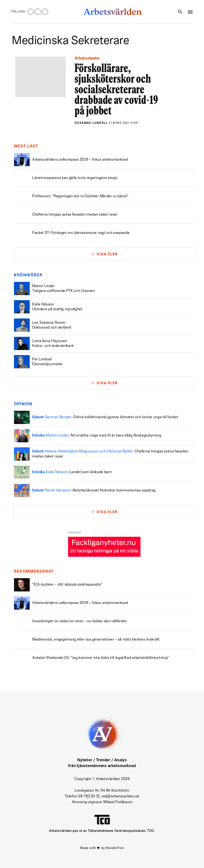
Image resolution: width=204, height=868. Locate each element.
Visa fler (107, 255)
